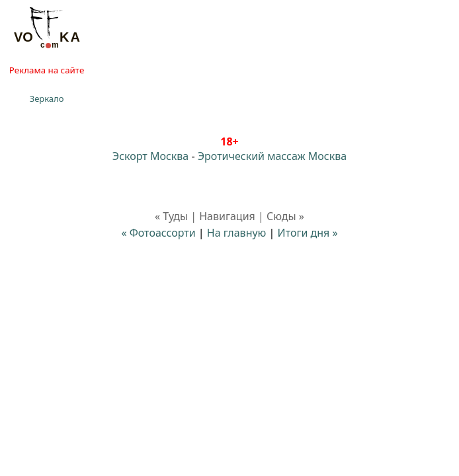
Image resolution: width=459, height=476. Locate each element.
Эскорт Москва (150, 156)
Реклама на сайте (47, 70)
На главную (237, 233)
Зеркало (47, 99)
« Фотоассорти (158, 233)
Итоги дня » (308, 233)
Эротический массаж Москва (272, 156)
